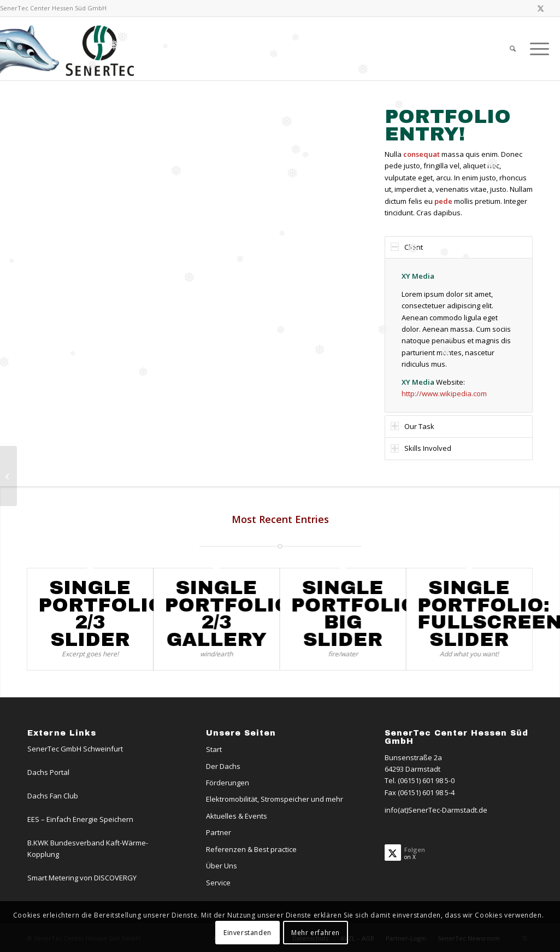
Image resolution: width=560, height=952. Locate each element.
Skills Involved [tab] (421, 448)
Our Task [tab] (412, 426)
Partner (219, 832)
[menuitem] (513, 49)
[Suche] (513, 49)
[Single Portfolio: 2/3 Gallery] (8, 476)
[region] (459, 335)
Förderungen (228, 783)
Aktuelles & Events (237, 816)
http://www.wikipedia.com (444, 393)
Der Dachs (223, 766)
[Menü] (536, 49)
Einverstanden (247, 933)
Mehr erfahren (316, 933)
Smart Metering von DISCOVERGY (82, 878)
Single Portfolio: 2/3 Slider (104, 613)
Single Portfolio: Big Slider (357, 613)
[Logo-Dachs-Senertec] (69, 49)
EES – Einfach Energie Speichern (80, 819)
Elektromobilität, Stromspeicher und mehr (275, 799)
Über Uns (222, 866)
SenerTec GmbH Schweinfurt (75, 749)
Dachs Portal (48, 772)
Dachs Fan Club (53, 796)
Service (218, 883)
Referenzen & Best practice (251, 849)
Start (214, 749)
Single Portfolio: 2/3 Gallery (231, 613)
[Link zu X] (541, 8)
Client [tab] (407, 247)
